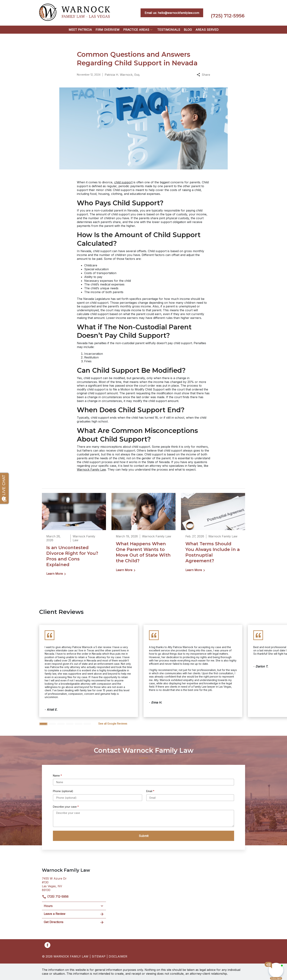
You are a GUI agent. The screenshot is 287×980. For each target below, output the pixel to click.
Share (203, 75)
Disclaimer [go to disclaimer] (118, 956)
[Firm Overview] (108, 30)
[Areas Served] (207, 30)
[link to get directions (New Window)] (74, 884)
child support (123, 182)
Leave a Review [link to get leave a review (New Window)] (74, 914)
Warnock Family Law (91, 470)
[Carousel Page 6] (87, 724)
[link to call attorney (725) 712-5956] (228, 13)
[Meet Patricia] (80, 30)
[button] (151, 30)
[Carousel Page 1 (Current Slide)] (43, 724)
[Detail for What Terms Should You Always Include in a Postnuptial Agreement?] (213, 535)
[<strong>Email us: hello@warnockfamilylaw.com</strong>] (172, 13)
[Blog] (188, 30)
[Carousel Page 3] (61, 724)
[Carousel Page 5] (79, 724)
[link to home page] (75, 12)
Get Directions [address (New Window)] (74, 922)
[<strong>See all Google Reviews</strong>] (113, 724)
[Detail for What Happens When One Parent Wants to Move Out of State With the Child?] (143, 535)
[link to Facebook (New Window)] (47, 945)
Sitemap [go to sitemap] (99, 956)
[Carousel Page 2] (52, 724)
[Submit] (143, 836)
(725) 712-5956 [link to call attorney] (55, 897)
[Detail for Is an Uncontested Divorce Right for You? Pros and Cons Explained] (74, 537)
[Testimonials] (169, 30)
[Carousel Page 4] (70, 724)
